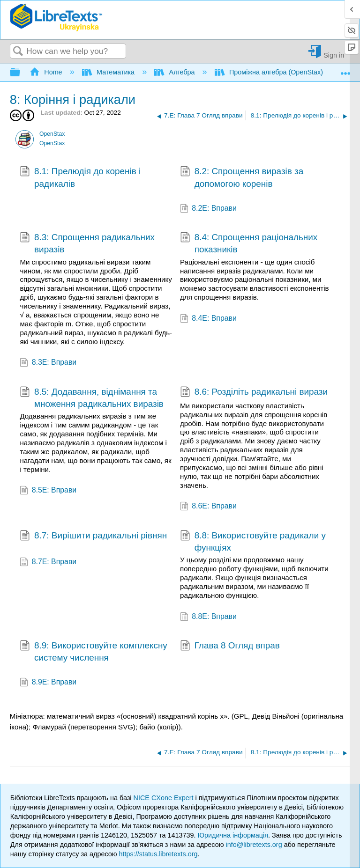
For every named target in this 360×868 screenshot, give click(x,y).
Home (47, 72)
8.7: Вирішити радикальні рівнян (93, 537)
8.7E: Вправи (48, 563)
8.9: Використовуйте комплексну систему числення (93, 652)
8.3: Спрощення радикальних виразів (87, 244)
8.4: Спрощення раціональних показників (249, 244)
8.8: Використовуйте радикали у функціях (253, 542)
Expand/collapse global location (345, 70)
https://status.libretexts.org (158, 854)
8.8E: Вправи (208, 617)
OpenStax (52, 134)
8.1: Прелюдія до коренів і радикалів (80, 178)
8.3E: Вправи (48, 363)
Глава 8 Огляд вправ (230, 647)
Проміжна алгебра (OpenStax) (270, 72)
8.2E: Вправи (208, 209)
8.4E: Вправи (208, 319)
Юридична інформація (233, 835)
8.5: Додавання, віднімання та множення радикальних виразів (91, 398)
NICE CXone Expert (165, 798)
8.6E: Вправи (208, 507)
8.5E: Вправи (48, 491)
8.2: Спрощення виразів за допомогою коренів (242, 178)
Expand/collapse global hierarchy (21, 73)
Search (18, 52)
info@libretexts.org (254, 845)
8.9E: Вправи (48, 683)
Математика (109, 72)
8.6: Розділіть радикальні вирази (254, 393)
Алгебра (175, 72)
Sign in (334, 55)
